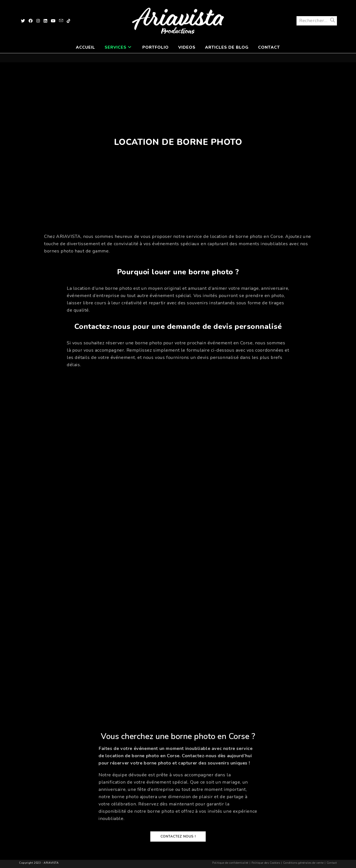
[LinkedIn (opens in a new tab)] (45, 21)
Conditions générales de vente (303, 863)
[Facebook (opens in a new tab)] (31, 21)
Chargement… (178, 545)
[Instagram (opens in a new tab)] (38, 21)
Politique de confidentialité (230, 863)
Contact (332, 863)
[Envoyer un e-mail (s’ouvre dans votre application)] (61, 21)
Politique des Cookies (266, 863)
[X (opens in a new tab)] (23, 21)
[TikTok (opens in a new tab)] (69, 21)
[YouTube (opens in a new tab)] (53, 21)
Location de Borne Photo (178, 143)
